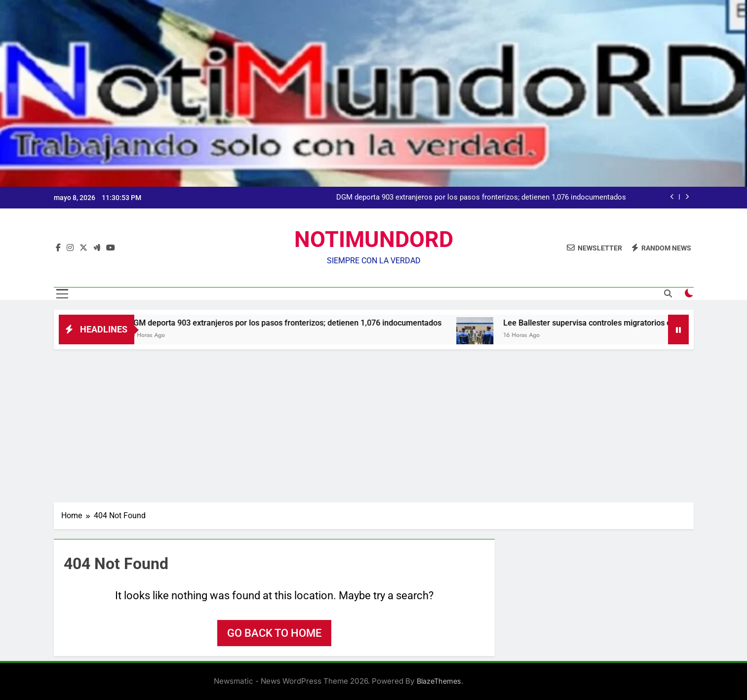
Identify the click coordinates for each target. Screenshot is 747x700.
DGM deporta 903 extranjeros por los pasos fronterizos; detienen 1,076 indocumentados (481, 198)
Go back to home (274, 633)
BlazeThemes (439, 681)
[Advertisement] (374, 423)
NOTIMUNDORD (374, 239)
